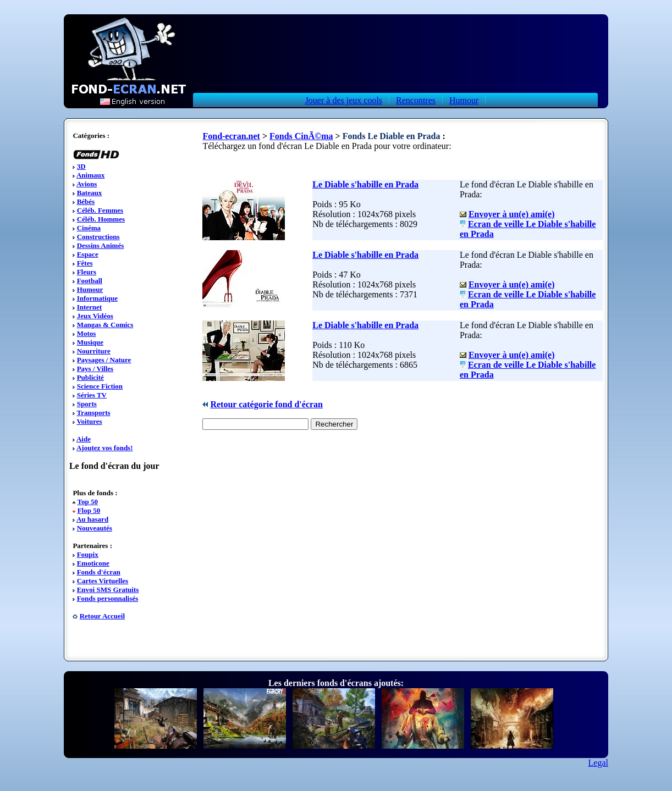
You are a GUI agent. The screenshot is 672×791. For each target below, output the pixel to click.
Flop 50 (89, 510)
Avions (87, 184)
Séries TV (92, 395)
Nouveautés (95, 528)
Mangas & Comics (105, 325)
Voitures (89, 421)
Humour (464, 100)
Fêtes (85, 263)
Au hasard (92, 519)
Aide (84, 439)
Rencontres (416, 100)
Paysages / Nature (104, 360)
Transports (93, 413)
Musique (90, 342)
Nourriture (94, 351)
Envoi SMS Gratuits (108, 590)
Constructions (98, 237)
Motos (87, 333)
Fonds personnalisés (108, 598)
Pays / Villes (95, 369)
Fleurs (87, 272)
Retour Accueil (102, 616)
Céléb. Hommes (101, 219)
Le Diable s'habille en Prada (365, 184)
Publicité (90, 377)
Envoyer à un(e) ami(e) (512, 214)
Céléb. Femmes (100, 210)
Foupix (88, 554)
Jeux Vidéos (95, 316)
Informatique (97, 298)
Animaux (90, 175)
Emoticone (93, 563)
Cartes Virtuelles (103, 581)
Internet (90, 307)
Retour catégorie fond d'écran (266, 404)
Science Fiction (100, 386)
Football (90, 281)
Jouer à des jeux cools (344, 100)
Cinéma (89, 228)
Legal (598, 763)
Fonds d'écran (99, 572)
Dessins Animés (101, 245)
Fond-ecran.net (231, 136)
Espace (88, 254)
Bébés (86, 201)
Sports (87, 404)
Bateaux (90, 193)
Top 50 (87, 502)
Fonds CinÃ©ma (301, 136)
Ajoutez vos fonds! (105, 448)
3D (81, 166)
